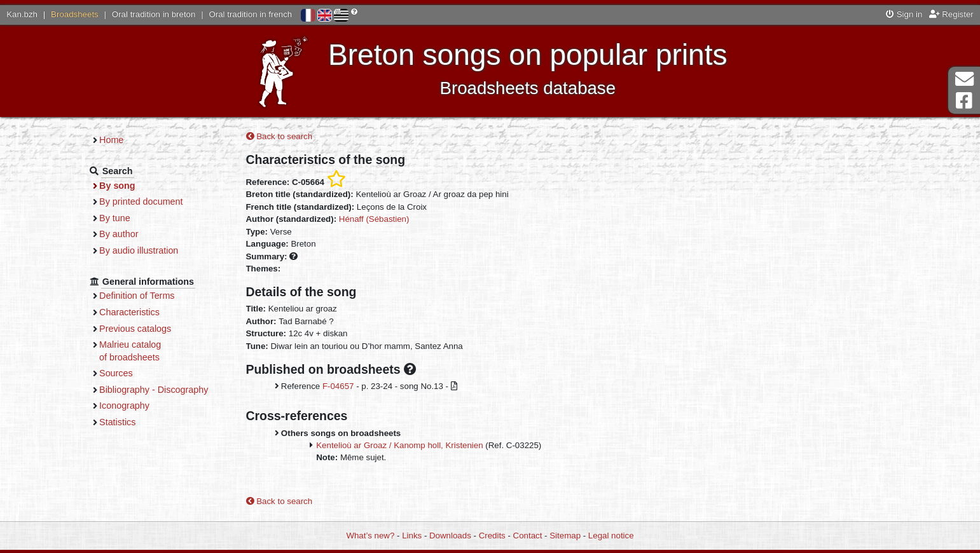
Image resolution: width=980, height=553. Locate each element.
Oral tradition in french (250, 14)
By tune (115, 218)
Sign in (904, 14)
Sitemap (565, 536)
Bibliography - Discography (154, 390)
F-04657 (338, 386)
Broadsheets (75, 14)
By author (119, 234)
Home (111, 140)
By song (117, 186)
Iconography (124, 406)
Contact (528, 536)
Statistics (117, 422)
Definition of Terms (137, 296)
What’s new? (370, 536)
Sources (116, 373)
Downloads (450, 536)
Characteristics (129, 312)
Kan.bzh (22, 14)
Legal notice (611, 536)
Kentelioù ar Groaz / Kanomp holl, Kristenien (399, 445)
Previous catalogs (135, 329)
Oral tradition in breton (154, 14)
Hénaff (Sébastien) (374, 219)
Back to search (280, 136)
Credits (492, 536)
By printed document (141, 201)
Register (951, 14)
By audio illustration (139, 250)
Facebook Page (964, 101)
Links (412, 536)
